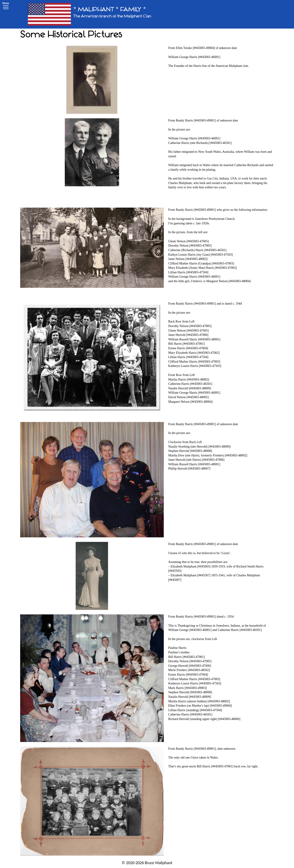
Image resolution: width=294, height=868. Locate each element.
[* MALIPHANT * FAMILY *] (90, 14)
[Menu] (6, 6)
